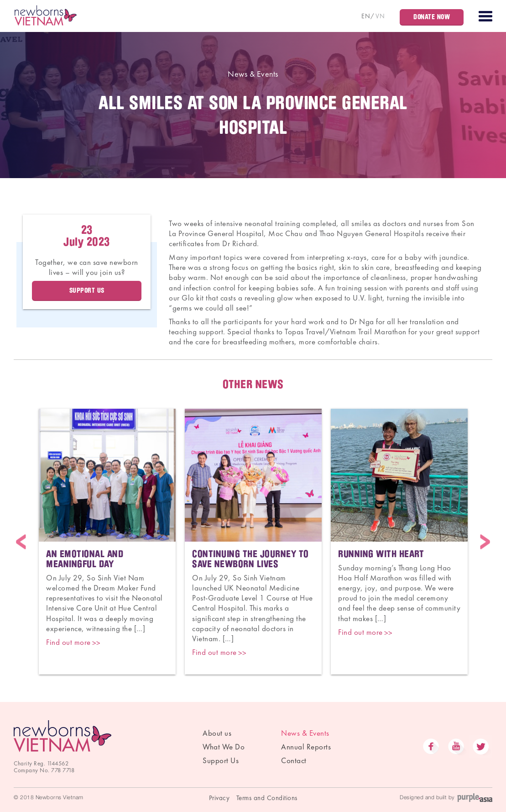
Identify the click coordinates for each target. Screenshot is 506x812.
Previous (21, 541)
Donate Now (432, 17)
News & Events (253, 74)
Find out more (68, 642)
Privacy (219, 798)
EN (366, 16)
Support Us (87, 290)
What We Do (224, 747)
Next (485, 541)
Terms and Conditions (267, 798)
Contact (294, 760)
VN (380, 16)
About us (217, 733)
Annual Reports (306, 747)
